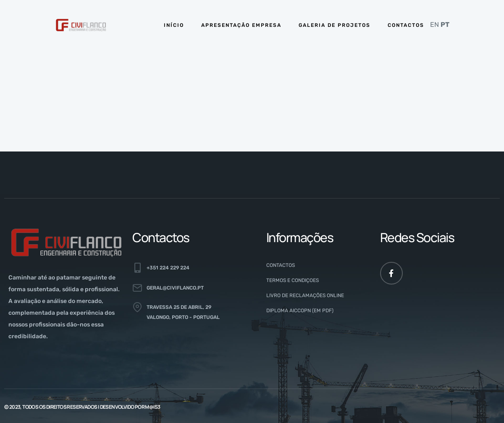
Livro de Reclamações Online (305, 295)
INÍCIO (174, 25)
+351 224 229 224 (168, 268)
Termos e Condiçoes (293, 280)
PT (445, 25)
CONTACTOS (406, 25)
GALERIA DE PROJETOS (335, 25)
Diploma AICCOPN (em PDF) (300, 311)
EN (434, 25)
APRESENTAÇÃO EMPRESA (241, 25)
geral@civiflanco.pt (175, 288)
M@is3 (152, 407)
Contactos (281, 265)
